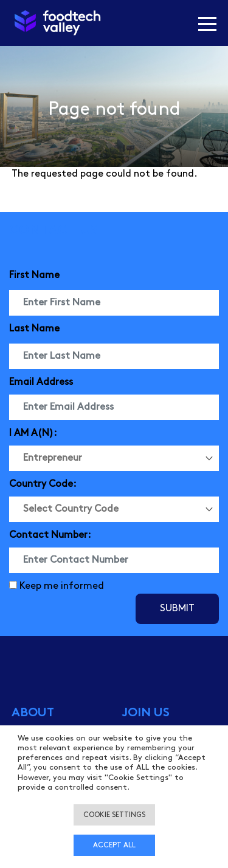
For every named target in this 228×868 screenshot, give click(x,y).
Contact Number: (50, 535)
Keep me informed (62, 586)
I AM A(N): (33, 433)
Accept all (114, 845)
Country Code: (43, 484)
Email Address (41, 382)
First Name (34, 275)
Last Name (34, 329)
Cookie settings (114, 815)
